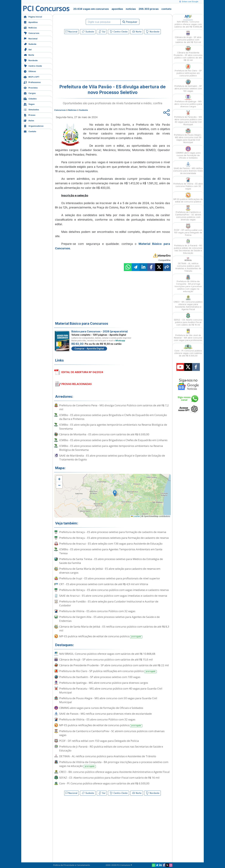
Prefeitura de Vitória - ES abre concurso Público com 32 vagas (97, 611)
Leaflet (135, 516)
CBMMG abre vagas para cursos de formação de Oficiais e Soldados (101, 708)
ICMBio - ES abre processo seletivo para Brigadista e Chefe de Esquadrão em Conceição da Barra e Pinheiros (113, 417)
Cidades (30, 98)
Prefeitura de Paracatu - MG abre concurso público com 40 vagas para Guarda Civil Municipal (111, 690)
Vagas (29, 104)
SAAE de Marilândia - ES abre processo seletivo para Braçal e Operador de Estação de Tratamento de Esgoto (112, 457)
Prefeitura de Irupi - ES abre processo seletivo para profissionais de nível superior (110, 578)
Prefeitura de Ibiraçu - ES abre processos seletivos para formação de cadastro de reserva (114, 538)
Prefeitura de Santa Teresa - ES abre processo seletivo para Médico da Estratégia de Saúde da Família (111, 561)
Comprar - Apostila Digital (89, 348)
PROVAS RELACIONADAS (77, 384)
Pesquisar (130, 22)
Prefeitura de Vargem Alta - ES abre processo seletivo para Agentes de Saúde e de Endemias (109, 619)
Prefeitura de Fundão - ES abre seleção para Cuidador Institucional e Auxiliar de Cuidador (109, 603)
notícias (131, 9)
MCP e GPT (31, 77)
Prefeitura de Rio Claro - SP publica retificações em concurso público (108, 671)
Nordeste (31, 60)
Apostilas (31, 22)
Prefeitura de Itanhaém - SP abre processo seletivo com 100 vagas (100, 677)
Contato (30, 131)
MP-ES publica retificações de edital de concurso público (101, 636)
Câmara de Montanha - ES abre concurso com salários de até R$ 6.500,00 (104, 434)
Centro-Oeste (33, 66)
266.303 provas (149, 9)
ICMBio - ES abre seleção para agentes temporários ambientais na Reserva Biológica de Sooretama (113, 427)
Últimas (30, 71)
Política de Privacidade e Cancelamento (72, 865)
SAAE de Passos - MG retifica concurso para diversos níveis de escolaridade (105, 714)
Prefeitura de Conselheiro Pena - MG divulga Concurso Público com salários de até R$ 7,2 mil (114, 407)
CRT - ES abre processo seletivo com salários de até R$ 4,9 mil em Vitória (104, 584)
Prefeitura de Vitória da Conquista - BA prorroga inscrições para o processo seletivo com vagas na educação (114, 764)
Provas (29, 115)
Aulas (29, 120)
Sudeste (30, 44)
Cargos (30, 93)
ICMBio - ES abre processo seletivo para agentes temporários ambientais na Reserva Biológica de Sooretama (111, 448)
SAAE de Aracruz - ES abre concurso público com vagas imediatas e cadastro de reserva (113, 596)
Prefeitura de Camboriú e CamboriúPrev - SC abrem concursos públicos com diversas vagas (112, 733)
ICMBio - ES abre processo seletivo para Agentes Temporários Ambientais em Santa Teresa (111, 551)
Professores (32, 82)
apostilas (117, 9)
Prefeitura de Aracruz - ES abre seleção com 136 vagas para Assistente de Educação (111, 544)
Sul (28, 49)
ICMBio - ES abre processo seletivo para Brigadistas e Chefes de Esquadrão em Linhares (113, 440)
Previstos (31, 87)
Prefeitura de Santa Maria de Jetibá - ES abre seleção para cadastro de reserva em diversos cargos (110, 571)
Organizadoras (34, 126)
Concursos (31, 33)
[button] (59, 479)
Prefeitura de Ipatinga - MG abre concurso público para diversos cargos (104, 683)
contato (166, 9)
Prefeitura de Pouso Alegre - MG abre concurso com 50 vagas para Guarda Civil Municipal (108, 700)
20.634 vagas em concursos (91, 9)
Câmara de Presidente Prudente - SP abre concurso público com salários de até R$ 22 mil (114, 665)
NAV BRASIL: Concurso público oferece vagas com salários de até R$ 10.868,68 (107, 654)
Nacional (31, 38)
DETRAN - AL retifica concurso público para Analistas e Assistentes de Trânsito (108, 756)
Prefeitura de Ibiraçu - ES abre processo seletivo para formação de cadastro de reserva (113, 532)
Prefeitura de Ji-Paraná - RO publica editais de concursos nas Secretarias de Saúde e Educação (111, 748)
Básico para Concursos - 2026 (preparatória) (100, 331)
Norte (29, 55)
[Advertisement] (87, 58)
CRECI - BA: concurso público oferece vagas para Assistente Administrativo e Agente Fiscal (114, 772)
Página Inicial (33, 16)
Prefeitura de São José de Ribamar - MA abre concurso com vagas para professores (188, 335)
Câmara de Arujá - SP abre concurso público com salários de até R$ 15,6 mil (106, 659)
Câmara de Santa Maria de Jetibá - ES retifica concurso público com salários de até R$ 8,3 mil (114, 628)
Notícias (30, 27)
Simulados (31, 109)
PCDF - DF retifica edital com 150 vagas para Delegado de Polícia (99, 741)
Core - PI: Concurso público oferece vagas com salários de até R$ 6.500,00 (104, 783)
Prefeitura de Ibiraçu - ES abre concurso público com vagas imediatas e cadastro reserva (114, 590)
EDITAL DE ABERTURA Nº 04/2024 (82, 372)
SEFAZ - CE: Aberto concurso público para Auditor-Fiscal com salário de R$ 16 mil (109, 778)
